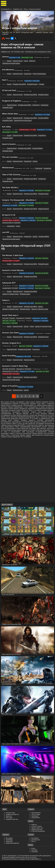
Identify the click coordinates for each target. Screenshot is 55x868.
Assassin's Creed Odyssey (13, 263)
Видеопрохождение (12, 850)
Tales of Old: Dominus (11, 168)
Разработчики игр (12, 826)
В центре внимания (38, 838)
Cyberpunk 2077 (9, 275)
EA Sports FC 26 (9, 208)
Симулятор (26, 71)
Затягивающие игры (12, 691)
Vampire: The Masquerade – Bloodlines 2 (19, 193)
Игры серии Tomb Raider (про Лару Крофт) (21, 751)
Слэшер (39, 81)
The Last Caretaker (10, 151)
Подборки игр (18, 9)
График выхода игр (12, 821)
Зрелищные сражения (12, 572)
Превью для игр (37, 837)
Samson (5, 57)
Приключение (17, 61)
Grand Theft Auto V (10, 307)
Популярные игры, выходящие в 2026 (38, 52)
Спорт (17, 219)
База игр (9, 823)
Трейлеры (9, 847)
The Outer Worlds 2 (10, 181)
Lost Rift (6, 225)
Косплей (34, 857)
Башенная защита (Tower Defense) (18, 542)
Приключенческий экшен (42, 61)
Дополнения (36, 847)
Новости (34, 832)
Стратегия (33, 102)
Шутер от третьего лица (37, 301)
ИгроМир (35, 859)
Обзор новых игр (37, 835)
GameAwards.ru (6, 9)
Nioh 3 (5, 77)
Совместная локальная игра (15, 631)
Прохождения (36, 820)
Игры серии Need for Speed (14, 781)
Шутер (33, 155)
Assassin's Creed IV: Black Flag (15, 357)
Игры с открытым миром (32, 9)
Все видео (9, 845)
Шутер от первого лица (43, 284)
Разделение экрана (11, 811)
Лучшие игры (10, 820)
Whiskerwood (8, 161)
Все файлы (35, 845)
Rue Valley (6, 123)
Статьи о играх (36, 833)
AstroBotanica (8, 67)
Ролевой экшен (30, 81)
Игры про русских (10, 602)
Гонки (25, 61)
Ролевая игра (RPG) (18, 81)
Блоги (33, 855)
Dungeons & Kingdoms (12, 98)
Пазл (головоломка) (37, 71)
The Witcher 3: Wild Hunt (13, 248)
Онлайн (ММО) (40, 115)
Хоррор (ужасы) (41, 202)
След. (41, 385)
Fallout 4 (6, 292)
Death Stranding (9, 347)
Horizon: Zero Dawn (10, 324)
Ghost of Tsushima (10, 375)
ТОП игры (9, 825)
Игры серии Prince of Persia (15, 661)
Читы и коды (36, 821)
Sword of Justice (9, 140)
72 (37, 385)
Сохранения (36, 825)
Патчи (34, 849)
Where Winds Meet (10, 110)
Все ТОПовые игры (18, 52)
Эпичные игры (9, 721)
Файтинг (30, 61)
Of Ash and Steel (9, 87)
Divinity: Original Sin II (11, 335)
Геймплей (9, 849)
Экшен (9, 61)
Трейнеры (35, 823)
